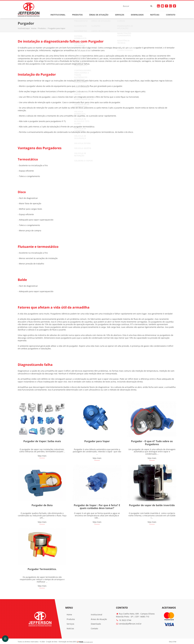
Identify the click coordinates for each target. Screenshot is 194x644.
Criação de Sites (53, 641)
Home (35, 29)
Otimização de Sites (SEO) (69, 641)
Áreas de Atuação (99, 15)
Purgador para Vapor (58, 29)
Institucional (58, 15)
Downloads (137, 15)
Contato (170, 15)
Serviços (119, 15)
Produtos (78, 15)
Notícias (154, 15)
